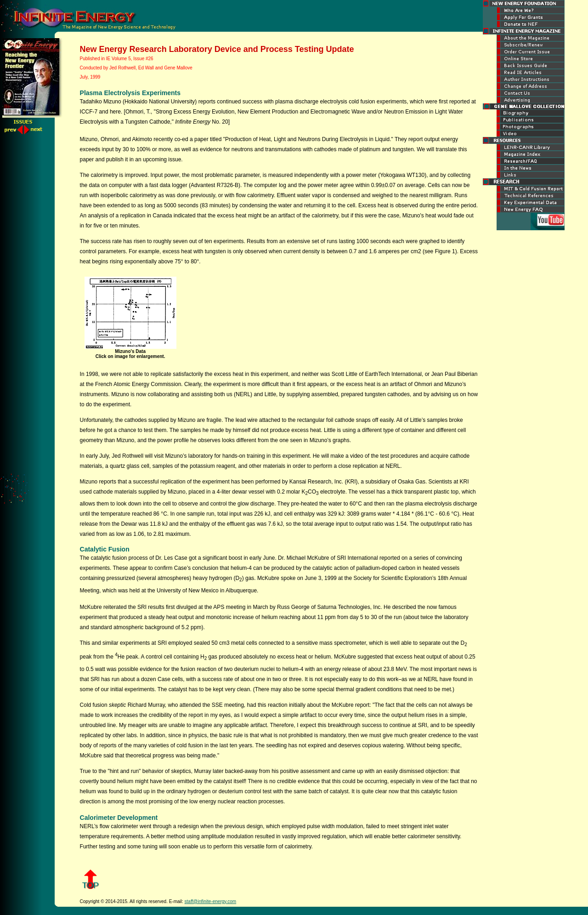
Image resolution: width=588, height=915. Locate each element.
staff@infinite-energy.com (211, 901)
